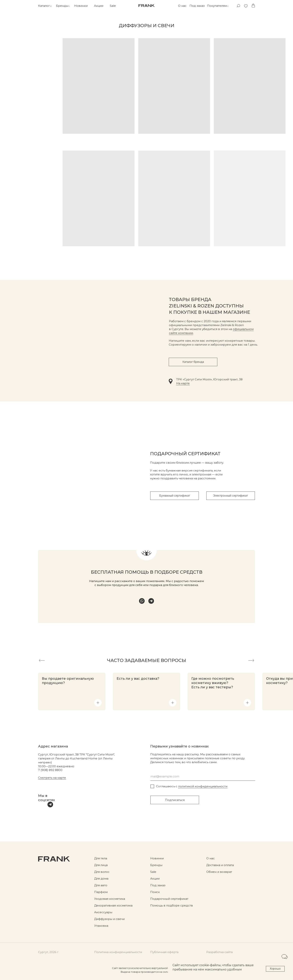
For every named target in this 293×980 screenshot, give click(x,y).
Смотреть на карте (52, 778)
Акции (99, 6)
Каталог (44, 6)
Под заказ (197, 6)
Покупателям (217, 6)
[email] (203, 777)
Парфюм (101, 892)
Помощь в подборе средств (172, 905)
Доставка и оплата (220, 865)
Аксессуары (103, 912)
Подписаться (175, 800)
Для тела (101, 858)
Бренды (62, 6)
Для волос (102, 872)
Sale (113, 6)
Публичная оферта (164, 952)
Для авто (101, 885)
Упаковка (101, 926)
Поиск (155, 892)
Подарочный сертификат (169, 899)
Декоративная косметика (113, 905)
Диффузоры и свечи (109, 919)
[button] (98, 703)
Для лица (101, 865)
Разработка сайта (219, 952)
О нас (182, 6)
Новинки (81, 6)
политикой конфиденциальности (203, 786)
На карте (183, 383)
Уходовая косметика (110, 899)
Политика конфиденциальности (118, 952)
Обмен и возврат (219, 872)
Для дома (101, 879)
